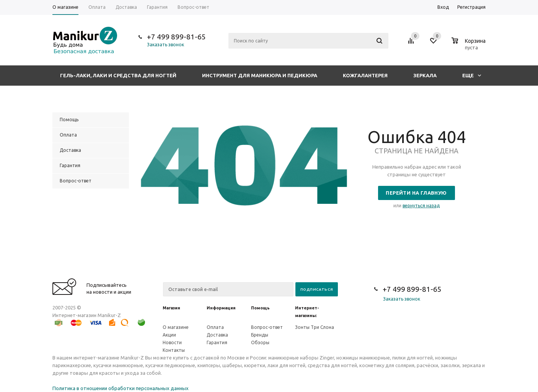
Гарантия (217, 342)
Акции (169, 335)
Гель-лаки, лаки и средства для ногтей (118, 75)
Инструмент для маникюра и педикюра (260, 75)
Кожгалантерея (365, 75)
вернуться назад (421, 206)
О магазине (176, 327)
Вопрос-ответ (267, 327)
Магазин (171, 308)
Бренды (260, 335)
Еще (472, 75)
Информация (221, 308)
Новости (172, 342)
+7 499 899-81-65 (176, 37)
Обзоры (260, 342)
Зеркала (425, 75)
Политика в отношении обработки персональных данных (121, 388)
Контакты (174, 350)
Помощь (260, 308)
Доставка (217, 335)
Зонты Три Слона (315, 327)
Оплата (215, 327)
